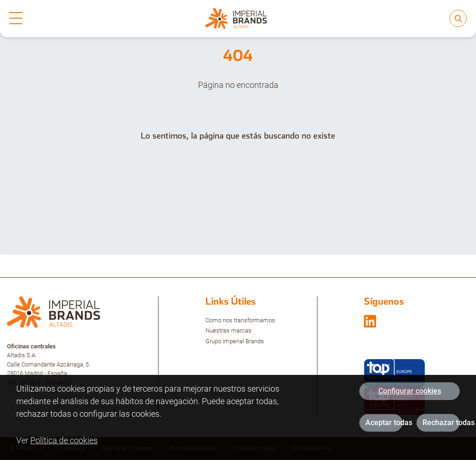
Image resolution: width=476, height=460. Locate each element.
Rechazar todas (441, 426)
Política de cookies (64, 443)
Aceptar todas (384, 426)
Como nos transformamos (240, 320)
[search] (458, 18)
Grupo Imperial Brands (235, 341)
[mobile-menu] (16, 19)
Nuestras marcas (228, 330)
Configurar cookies (410, 394)
